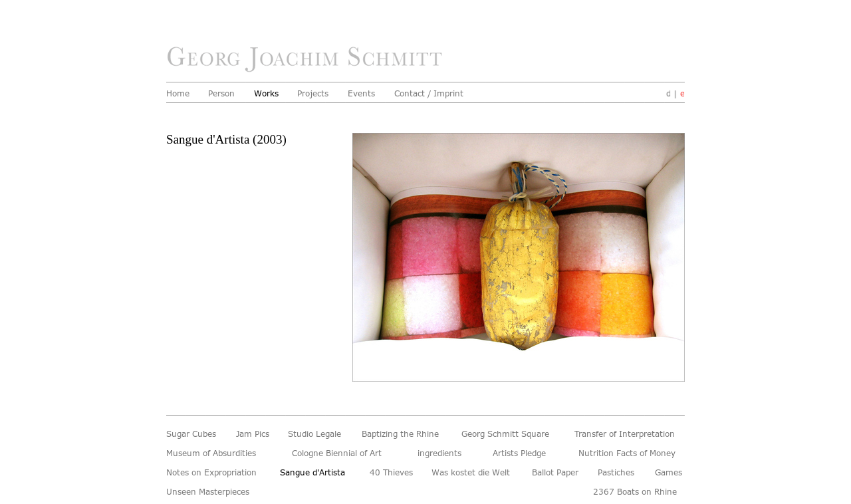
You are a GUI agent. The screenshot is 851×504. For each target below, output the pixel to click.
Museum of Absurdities (215, 453)
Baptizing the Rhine (404, 434)
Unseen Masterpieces (212, 492)
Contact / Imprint (432, 94)
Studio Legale (317, 434)
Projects (314, 94)
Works (267, 94)
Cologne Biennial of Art (341, 453)
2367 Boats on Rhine (639, 492)
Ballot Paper (557, 473)
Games (670, 473)
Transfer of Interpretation (630, 434)
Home (179, 94)
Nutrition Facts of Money (632, 453)
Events (363, 94)
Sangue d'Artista (317, 473)
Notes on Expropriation (216, 473)
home (308, 60)
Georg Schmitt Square (510, 434)
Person (223, 94)
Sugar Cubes (193, 434)
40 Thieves (393, 473)
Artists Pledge (522, 453)
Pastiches (618, 473)
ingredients (441, 453)
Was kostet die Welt (474, 473)
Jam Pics (254, 434)
